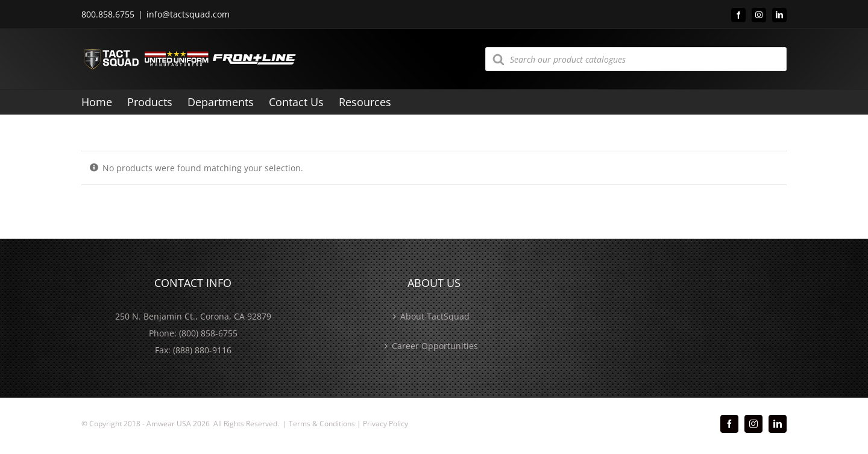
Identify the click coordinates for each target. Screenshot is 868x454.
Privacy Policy (385, 424)
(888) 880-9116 (202, 350)
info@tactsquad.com (188, 14)
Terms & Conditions (322, 424)
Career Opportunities (435, 346)
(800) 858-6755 (208, 333)
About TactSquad (435, 316)
